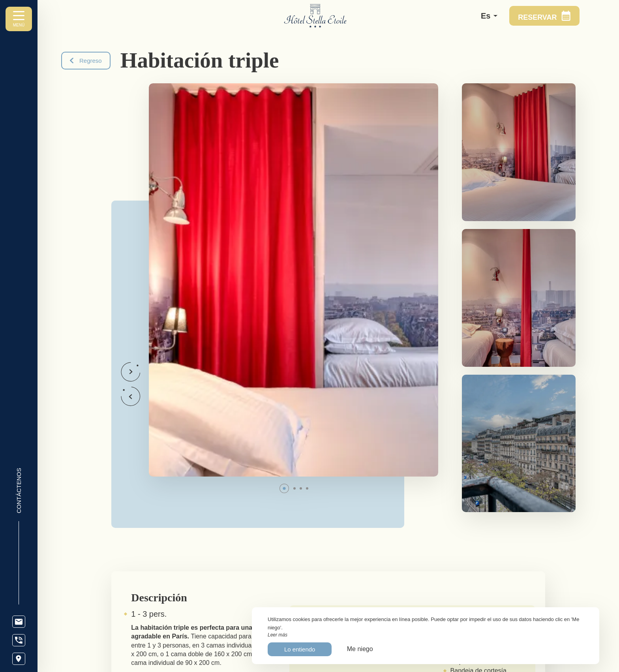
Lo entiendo (300, 649)
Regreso (86, 61)
